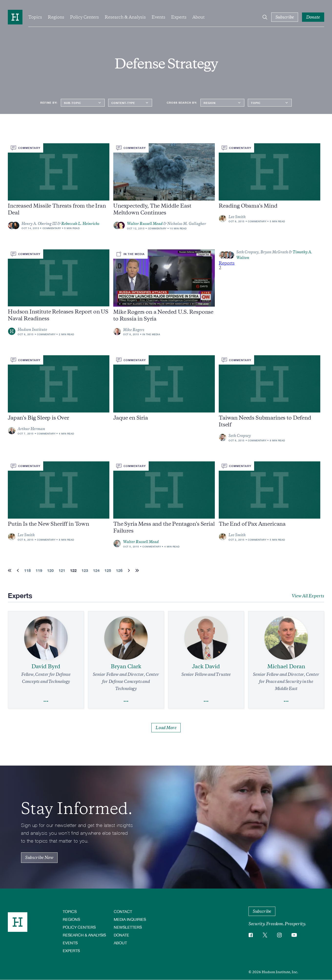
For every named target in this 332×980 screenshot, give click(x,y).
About (198, 17)
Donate (121, 935)
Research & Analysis (125, 17)
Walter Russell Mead (145, 224)
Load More (166, 728)
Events (158, 17)
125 (108, 570)
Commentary (52, 228)
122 (73, 570)
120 (50, 570)
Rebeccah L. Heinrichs (80, 224)
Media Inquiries (130, 919)
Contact (123, 911)
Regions (56, 17)
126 (119, 570)
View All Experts (308, 596)
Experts (179, 17)
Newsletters (128, 927)
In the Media (151, 334)
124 (96, 570)
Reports (227, 263)
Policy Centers (84, 17)
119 (39, 570)
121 (62, 570)
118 (27, 570)
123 (85, 570)
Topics (35, 17)
